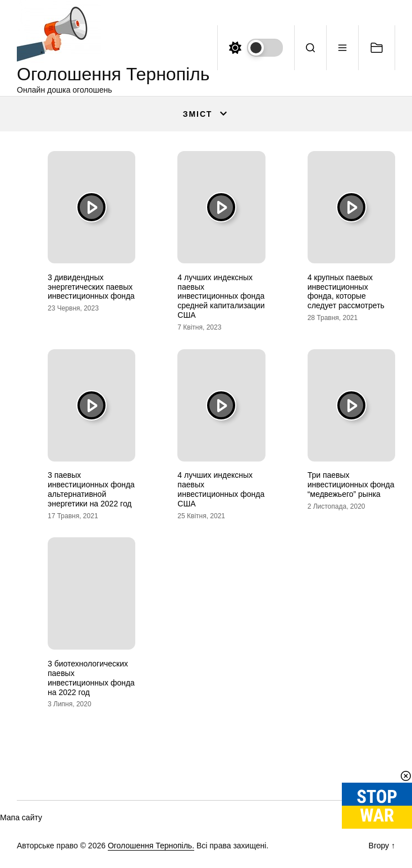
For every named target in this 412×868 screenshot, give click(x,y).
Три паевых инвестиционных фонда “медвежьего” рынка (351, 485)
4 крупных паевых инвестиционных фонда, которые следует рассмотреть (346, 291)
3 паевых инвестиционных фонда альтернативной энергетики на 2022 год (91, 489)
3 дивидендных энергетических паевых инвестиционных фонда (91, 287)
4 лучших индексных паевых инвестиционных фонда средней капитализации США (221, 296)
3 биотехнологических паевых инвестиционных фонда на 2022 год (91, 678)
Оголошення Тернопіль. (151, 846)
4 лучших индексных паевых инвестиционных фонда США (221, 489)
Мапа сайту (21, 817)
